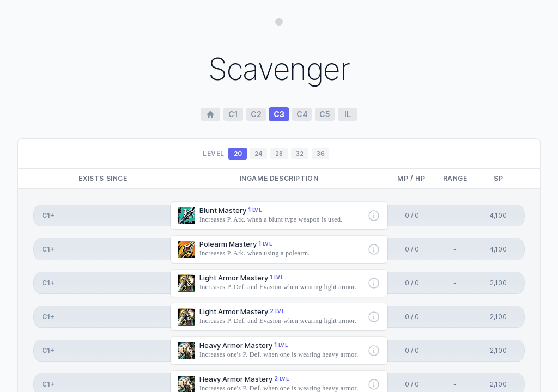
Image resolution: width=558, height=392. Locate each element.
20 (238, 154)
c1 (233, 114)
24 (259, 154)
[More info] (374, 216)
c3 (279, 114)
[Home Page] (210, 114)
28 (279, 154)
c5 (325, 114)
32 (300, 154)
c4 (302, 114)
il (348, 114)
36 (321, 154)
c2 (256, 114)
